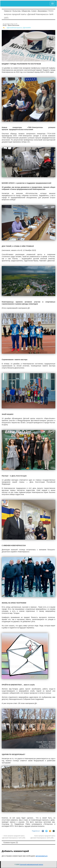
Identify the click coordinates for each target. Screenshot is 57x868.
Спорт (34, 11)
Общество (26, 11)
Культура (17, 11)
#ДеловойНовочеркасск (14, 28)
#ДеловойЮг (27, 28)
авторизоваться (41, 856)
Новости (8, 11)
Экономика (42, 11)
